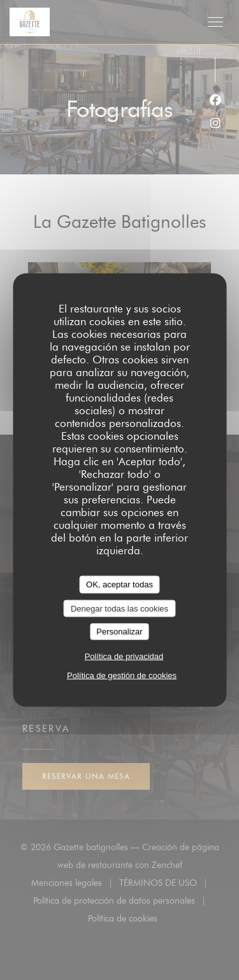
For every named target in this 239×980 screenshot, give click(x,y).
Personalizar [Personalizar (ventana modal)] (119, 632)
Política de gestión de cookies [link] (122, 675)
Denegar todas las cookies (119, 608)
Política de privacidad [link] (124, 656)
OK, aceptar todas (119, 584)
